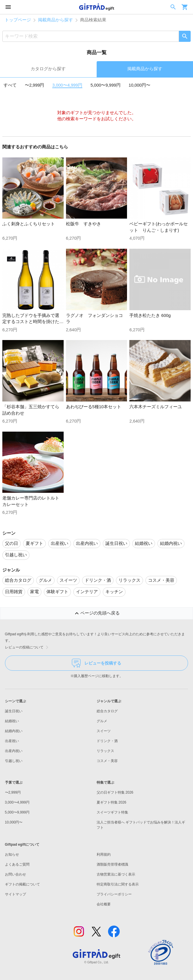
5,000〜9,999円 (106, 85)
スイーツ (104, 731)
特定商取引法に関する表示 (118, 884)
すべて (10, 85)
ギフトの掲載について (22, 884)
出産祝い (12, 741)
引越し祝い (14, 761)
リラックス (105, 751)
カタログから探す (48, 69)
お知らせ (12, 854)
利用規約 (104, 854)
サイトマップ (15, 894)
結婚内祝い (14, 731)
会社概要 (104, 904)
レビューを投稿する (97, 663)
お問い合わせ (15, 874)
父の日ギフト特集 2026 (115, 792)
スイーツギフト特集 (112, 812)
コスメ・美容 (107, 761)
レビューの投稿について (28, 647)
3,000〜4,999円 (67, 85)
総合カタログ (107, 711)
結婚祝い (12, 721)
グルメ (102, 721)
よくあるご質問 (17, 864)
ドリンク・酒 (107, 741)
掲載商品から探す (55, 20)
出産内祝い (14, 751)
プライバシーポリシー (114, 894)
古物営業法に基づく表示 (116, 874)
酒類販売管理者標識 (112, 864)
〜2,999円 (34, 85)
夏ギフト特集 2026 (112, 802)
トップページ (18, 20)
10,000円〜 (140, 85)
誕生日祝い (14, 711)
